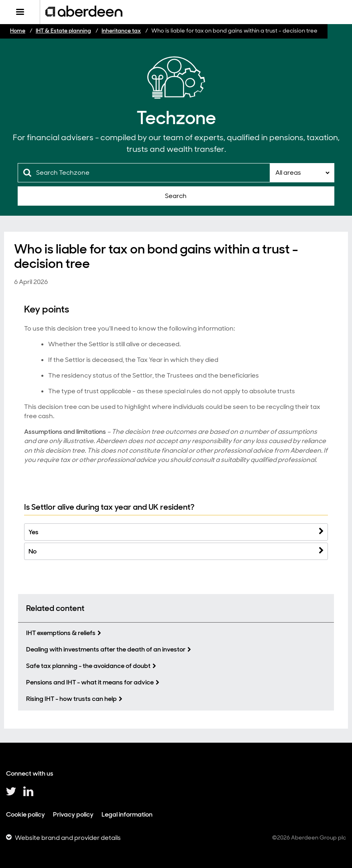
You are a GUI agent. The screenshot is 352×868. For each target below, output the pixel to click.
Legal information (127, 814)
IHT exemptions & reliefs (61, 633)
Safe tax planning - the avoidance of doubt (88, 666)
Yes (34, 532)
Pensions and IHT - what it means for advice (90, 682)
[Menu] (20, 12)
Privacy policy (73, 814)
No (33, 551)
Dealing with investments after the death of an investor (106, 649)
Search (176, 196)
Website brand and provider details (68, 838)
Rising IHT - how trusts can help (71, 699)
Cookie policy (25, 814)
